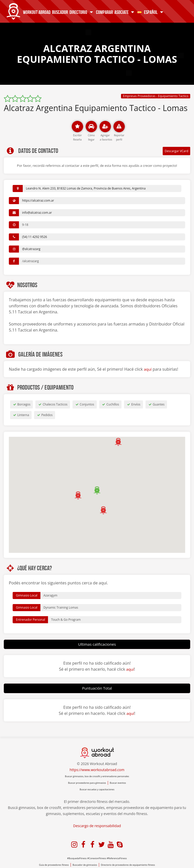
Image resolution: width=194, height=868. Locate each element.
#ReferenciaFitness (117, 858)
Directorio (81, 12)
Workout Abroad (36, 12)
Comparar (104, 12)
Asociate (124, 12)
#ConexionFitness (97, 858)
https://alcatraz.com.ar (38, 200)
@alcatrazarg (31, 249)
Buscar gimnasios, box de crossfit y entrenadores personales (97, 776)
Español (150, 12)
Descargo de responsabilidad (97, 826)
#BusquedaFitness (77, 858)
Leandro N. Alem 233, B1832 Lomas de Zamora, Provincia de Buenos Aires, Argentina (86, 188)
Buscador (59, 12)
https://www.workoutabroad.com (97, 770)
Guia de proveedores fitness (54, 865)
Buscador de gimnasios (85, 865)
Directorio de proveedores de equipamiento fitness (128, 865)
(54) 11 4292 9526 (34, 237)
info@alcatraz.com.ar (37, 213)
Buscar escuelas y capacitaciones (97, 789)
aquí (148, 369)
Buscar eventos (118, 783)
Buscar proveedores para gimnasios (87, 783)
